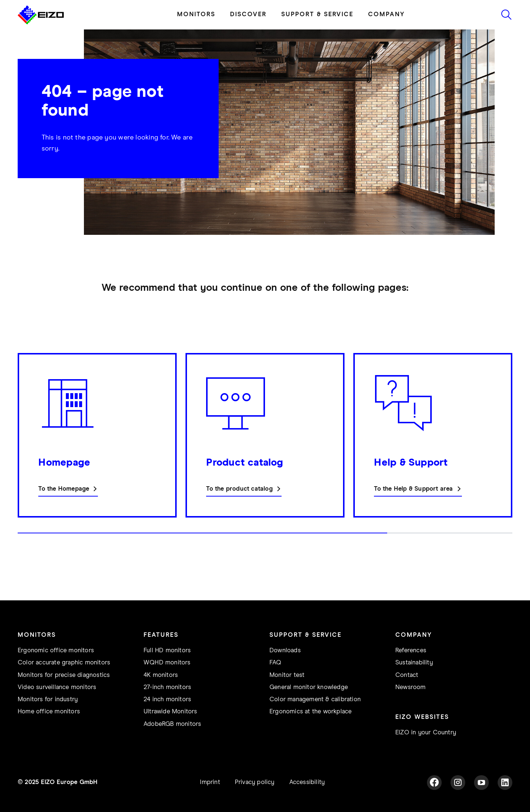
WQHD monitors (167, 663)
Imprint (210, 782)
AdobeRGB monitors (172, 724)
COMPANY (386, 15)
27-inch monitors (167, 687)
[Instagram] (458, 783)
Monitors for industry (48, 700)
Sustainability (414, 663)
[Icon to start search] (506, 15)
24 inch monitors (167, 700)
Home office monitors (49, 712)
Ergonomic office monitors (56, 651)
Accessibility (307, 782)
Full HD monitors (167, 651)
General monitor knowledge (309, 687)
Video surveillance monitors (57, 687)
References (411, 651)
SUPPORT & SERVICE (317, 15)
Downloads (285, 651)
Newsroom (411, 687)
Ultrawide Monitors (170, 712)
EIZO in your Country (426, 733)
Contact (407, 675)
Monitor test (287, 675)
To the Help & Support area (413, 489)
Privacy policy (255, 782)
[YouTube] (481, 783)
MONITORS (196, 15)
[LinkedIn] (505, 783)
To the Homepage (64, 489)
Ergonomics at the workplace (310, 712)
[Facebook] (434, 783)
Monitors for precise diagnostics (64, 675)
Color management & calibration (315, 700)
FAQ (275, 663)
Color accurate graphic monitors (64, 663)
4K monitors (161, 675)
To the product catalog (239, 489)
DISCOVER (248, 15)
